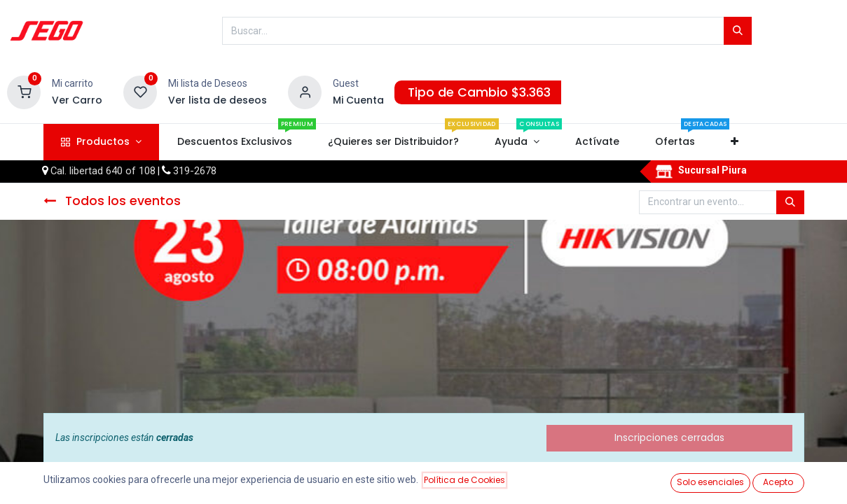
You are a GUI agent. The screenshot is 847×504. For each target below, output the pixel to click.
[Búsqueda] (738, 31)
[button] (735, 142)
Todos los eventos (112, 201)
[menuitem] (234, 142)
